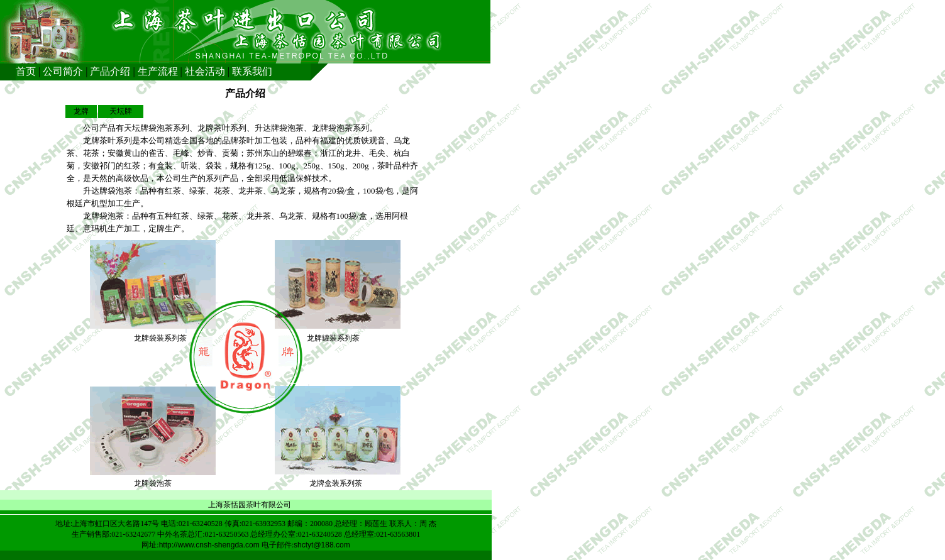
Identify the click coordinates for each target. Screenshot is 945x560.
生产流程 (158, 71)
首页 (26, 71)
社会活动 (205, 71)
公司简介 (63, 71)
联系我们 (252, 71)
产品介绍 (110, 71)
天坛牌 (121, 111)
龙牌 (81, 111)
